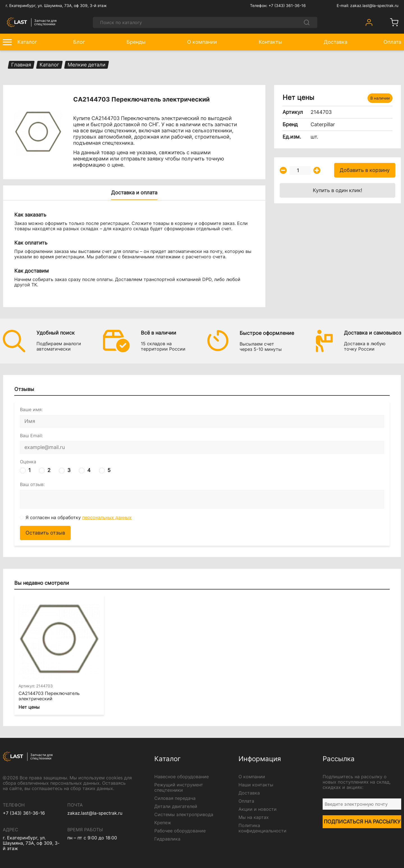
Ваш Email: (31, 436)
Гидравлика (167, 839)
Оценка (28, 462)
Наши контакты (256, 785)
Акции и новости (258, 809)
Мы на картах (254, 817)
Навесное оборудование (182, 777)
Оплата (246, 801)
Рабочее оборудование (180, 831)
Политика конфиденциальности (262, 828)
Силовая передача (175, 798)
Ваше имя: (31, 410)
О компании (252, 777)
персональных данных (107, 518)
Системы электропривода (184, 815)
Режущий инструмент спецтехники (179, 788)
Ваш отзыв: (32, 484)
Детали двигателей (176, 806)
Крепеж (163, 823)
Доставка (249, 793)
